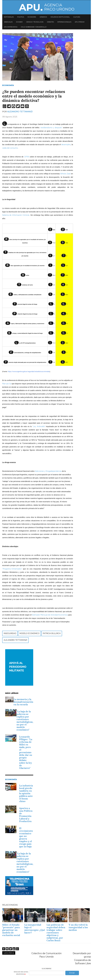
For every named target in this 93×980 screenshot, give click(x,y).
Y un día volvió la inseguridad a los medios (78, 927)
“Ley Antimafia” (39, 426)
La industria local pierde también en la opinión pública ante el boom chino (26, 793)
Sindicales (8, 22)
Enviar (72, 973)
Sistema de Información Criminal (16, 215)
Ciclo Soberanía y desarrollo (34, 27)
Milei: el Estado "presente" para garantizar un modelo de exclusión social (11, 930)
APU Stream (80, 22)
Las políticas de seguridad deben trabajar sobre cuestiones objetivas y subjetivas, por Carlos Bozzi (56, 933)
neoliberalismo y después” (51, 128)
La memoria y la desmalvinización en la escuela (23, 702)
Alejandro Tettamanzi (20, 112)
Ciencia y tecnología (35, 22)
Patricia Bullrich (52, 633)
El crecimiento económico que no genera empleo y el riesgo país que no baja (26, 837)
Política (21, 17)
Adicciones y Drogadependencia (48, 471)
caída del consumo (10, 148)
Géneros (43, 17)
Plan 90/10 (7, 384)
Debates (50, 22)
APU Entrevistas (11, 27)
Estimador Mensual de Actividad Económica (50, 615)
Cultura (77, 17)
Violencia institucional (60, 17)
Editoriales (9, 17)
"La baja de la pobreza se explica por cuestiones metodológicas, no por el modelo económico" (25, 721)
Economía (32, 17)
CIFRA (27, 157)
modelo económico (29, 633)
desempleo (66, 144)
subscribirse (9, 953)
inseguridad (10, 633)
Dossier (19, 22)
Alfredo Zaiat (65, 174)
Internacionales (64, 22)
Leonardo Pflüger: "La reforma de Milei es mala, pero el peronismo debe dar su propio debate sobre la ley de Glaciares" (26, 752)
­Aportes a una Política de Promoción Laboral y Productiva (26, 815)
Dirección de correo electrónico (21, 973)
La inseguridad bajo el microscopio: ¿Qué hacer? (35, 929)
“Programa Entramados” (12, 569)
